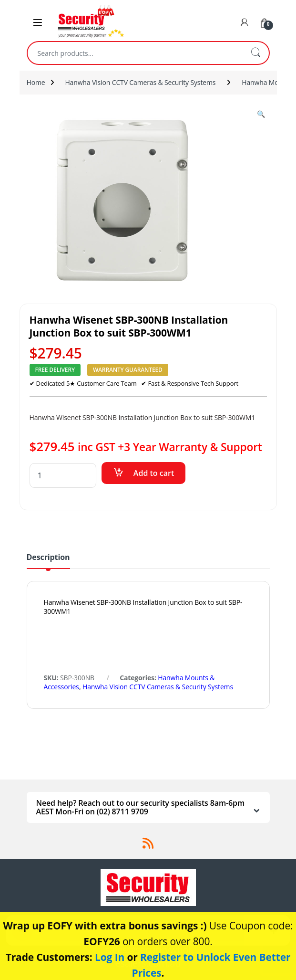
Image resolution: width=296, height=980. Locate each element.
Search (255, 53)
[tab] (48, 561)
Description (48, 558)
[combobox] (135, 53)
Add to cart (154, 473)
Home (36, 82)
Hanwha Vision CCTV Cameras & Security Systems (140, 82)
